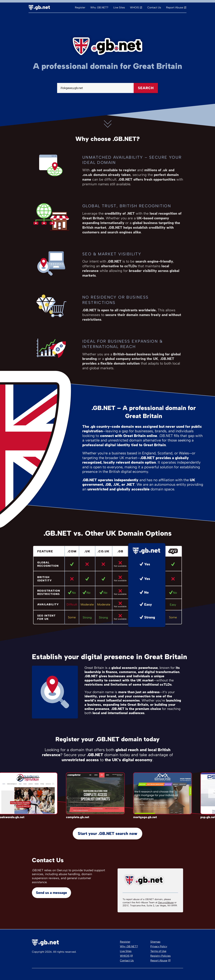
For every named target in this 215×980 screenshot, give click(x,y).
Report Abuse (175, 7)
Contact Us (154, 7)
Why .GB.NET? (99, 7)
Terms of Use (158, 951)
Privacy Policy (159, 946)
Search (146, 88)
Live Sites (119, 7)
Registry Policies (160, 956)
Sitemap (155, 942)
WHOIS (134, 7)
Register (80, 7)
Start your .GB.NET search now (107, 833)
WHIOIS (125, 956)
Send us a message (51, 893)
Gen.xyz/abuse (166, 903)
